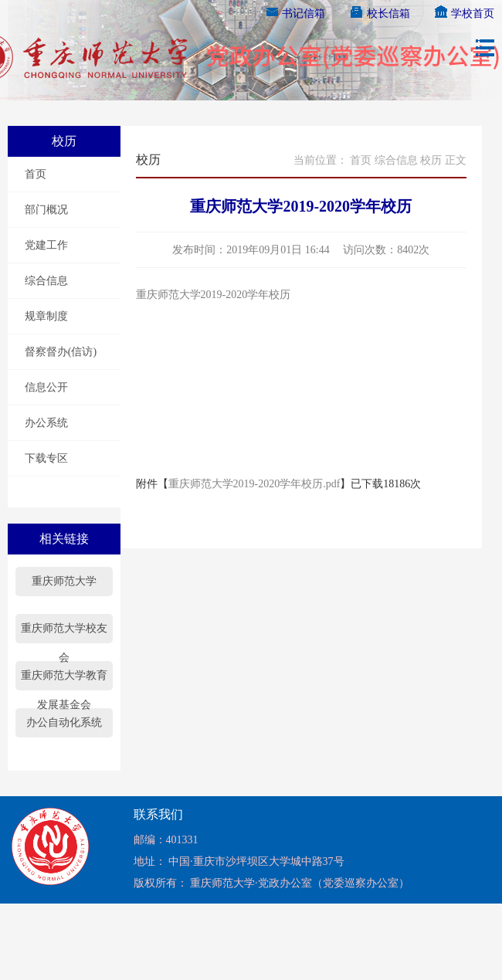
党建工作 (46, 245)
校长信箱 (379, 14)
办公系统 (46, 423)
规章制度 (46, 316)
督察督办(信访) (61, 352)
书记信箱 (295, 14)
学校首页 (464, 14)
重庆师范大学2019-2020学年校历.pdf (254, 484)
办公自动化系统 (64, 722)
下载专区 (46, 458)
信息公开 (46, 387)
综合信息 (46, 281)
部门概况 (46, 210)
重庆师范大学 (64, 581)
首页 (36, 174)
